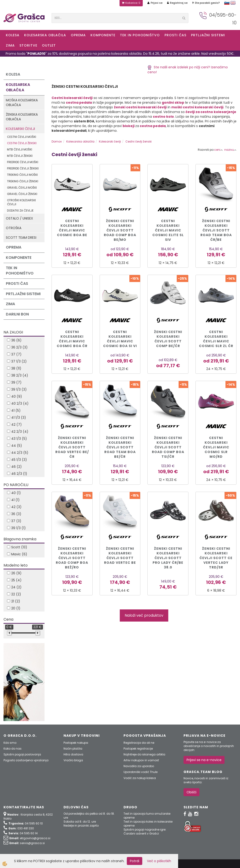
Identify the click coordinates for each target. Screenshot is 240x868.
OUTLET (49, 45)
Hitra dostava (73, 754)
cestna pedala (153, 126)
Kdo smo (10, 743)
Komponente (103, 35)
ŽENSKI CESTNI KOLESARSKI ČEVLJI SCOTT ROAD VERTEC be (120, 556)
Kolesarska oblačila (45, 35)
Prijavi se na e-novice (204, 760)
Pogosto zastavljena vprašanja (26, 760)
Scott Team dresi (21, 238)
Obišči (191, 792)
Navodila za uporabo (139, 766)
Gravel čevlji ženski (22, 194)
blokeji (129, 126)
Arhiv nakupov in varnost (141, 760)
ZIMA (10, 45)
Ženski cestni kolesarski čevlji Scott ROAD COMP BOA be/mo (120, 230)
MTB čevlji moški (20, 149)
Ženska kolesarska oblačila (22, 117)
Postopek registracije (138, 749)
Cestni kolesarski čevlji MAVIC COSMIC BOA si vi (120, 339)
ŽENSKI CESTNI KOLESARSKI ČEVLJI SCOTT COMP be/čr (168, 339)
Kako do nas (13, 749)
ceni (219, 150)
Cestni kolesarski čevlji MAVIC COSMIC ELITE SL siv (168, 230)
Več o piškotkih (159, 861)
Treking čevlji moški (22, 175)
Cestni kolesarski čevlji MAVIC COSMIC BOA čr (72, 339)
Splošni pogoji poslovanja (22, 754)
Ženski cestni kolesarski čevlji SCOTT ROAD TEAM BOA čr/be (216, 230)
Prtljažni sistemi (208, 35)
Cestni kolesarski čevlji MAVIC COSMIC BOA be (72, 228)
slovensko (227, 3)
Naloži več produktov (144, 615)
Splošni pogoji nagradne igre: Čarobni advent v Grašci (145, 831)
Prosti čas (175, 35)
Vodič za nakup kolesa (140, 778)
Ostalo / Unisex (19, 218)
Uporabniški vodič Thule (141, 772)
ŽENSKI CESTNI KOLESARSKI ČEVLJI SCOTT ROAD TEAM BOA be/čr (120, 447)
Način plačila (73, 749)
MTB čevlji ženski (20, 156)
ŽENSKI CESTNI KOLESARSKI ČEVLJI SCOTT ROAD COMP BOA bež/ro (72, 558)
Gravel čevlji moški (22, 188)
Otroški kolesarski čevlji (21, 202)
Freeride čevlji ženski (23, 168)
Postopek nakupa (76, 743)
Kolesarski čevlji (20, 129)
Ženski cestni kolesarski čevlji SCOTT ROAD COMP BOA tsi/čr (168, 447)
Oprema (78, 35)
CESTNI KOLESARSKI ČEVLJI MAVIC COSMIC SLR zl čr (216, 339)
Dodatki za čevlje (20, 211)
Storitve (28, 45)
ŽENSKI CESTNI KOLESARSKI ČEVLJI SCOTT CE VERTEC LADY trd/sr (216, 558)
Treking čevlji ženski (23, 181)
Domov (57, 141)
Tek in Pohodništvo (140, 35)
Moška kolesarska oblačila (22, 103)
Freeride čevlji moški (23, 162)
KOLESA (13, 35)
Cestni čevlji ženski (22, 143)
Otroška (14, 228)
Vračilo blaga (73, 760)
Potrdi (135, 861)
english (233, 3)
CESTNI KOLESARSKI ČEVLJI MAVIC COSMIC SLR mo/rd (216, 447)
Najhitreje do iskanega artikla (144, 754)
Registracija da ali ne (139, 743)
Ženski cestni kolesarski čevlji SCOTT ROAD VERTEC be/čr (72, 447)
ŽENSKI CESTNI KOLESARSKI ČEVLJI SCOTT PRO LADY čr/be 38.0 (168, 558)
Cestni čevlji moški (22, 137)
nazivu (230, 150)
